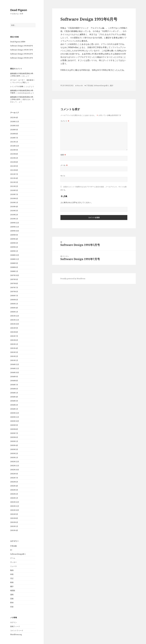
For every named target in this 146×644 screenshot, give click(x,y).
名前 (63, 155)
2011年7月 (14, 174)
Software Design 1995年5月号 (22, 58)
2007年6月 (14, 292)
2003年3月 (14, 449)
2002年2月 (14, 494)
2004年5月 (14, 393)
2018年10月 (15, 126)
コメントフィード (17, 630)
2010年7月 (14, 194)
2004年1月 (14, 409)
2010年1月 (14, 219)
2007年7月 (14, 287)
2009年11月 (15, 227)
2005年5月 (14, 344)
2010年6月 (14, 198)
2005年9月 (14, 328)
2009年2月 (14, 247)
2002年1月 (14, 498)
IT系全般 (13, 546)
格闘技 (13, 590)
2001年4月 (14, 530)
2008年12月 (15, 255)
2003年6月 (14, 437)
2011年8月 (14, 170)
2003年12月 (15, 413)
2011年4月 (14, 178)
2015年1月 (14, 142)
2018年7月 (14, 138)
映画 (12, 582)
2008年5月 (14, 271)
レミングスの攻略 (17, 86)
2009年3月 (14, 243)
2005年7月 (14, 336)
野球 (12, 603)
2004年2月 (14, 405)
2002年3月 (14, 490)
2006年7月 (14, 296)
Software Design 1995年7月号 (22, 50)
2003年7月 (14, 433)
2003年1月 (14, 457)
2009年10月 (15, 231)
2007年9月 (14, 279)
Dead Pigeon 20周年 (18, 42)
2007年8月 (14, 283)
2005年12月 (15, 316)
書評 (12, 586)
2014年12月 (15, 146)
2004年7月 (14, 385)
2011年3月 (14, 182)
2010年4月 (14, 207)
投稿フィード (15, 626)
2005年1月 (14, 360)
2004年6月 (14, 389)
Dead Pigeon (19, 10)
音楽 (12, 607)
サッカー (13, 562)
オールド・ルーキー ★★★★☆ (22, 80)
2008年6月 (14, 267)
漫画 (12, 595)
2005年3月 (14, 352)
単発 (12, 574)
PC (11, 550)
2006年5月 (14, 304)
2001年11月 (15, 506)
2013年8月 (14, 154)
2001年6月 (14, 522)
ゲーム (13, 558)
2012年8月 (14, 162)
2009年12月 (15, 223)
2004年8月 (14, 381)
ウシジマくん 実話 (19, 82)
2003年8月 (14, 429)
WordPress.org (16, 634)
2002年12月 (15, 462)
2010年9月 (14, 190)
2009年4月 (14, 239)
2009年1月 (14, 251)
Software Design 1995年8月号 (22, 46)
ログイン (13, 622)
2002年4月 (14, 486)
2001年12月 (15, 502)
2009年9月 (14, 235)
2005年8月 (14, 332)
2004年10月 (15, 372)
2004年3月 (14, 401)
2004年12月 (15, 364)
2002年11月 (15, 466)
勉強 (12, 570)
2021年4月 (14, 117)
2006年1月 (14, 312)
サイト (63, 176)
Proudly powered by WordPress (73, 279)
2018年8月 (14, 134)
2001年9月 (14, 514)
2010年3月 (14, 211)
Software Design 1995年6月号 (22, 54)
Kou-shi (80, 86)
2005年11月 (15, 320)
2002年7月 (14, 478)
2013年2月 (14, 158)
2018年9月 (14, 130)
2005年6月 (14, 340)
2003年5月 (14, 441)
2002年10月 (15, 470)
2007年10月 (15, 275)
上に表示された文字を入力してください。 (76, 202)
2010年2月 (14, 215)
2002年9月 (14, 474)
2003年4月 (14, 445)
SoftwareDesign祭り (18, 554)
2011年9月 (14, 166)
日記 (12, 578)
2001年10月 (15, 510)
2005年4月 (14, 348)
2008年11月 (15, 259)
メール (64, 165)
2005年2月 (14, 356)
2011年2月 (14, 186)
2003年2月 (14, 453)
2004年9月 (14, 377)
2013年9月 (14, 150)
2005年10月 (15, 324)
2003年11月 (15, 417)
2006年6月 (14, 300)
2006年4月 (14, 308)
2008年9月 (14, 263)
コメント (65, 121)
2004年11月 (15, 368)
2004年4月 (14, 397)
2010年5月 (14, 202)
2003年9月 (14, 425)
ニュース (13, 566)
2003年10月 (15, 421)
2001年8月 (14, 518)
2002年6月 (14, 482)
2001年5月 (14, 526)
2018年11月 (15, 122)
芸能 (12, 599)
